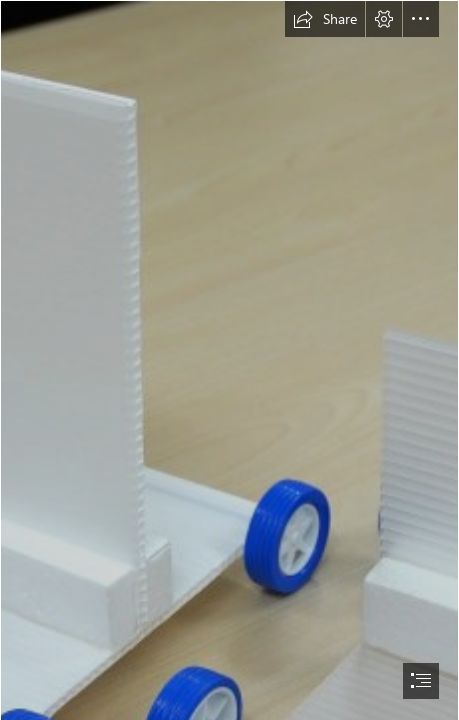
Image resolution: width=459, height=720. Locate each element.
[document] (229, 360)
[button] (325, 19)
